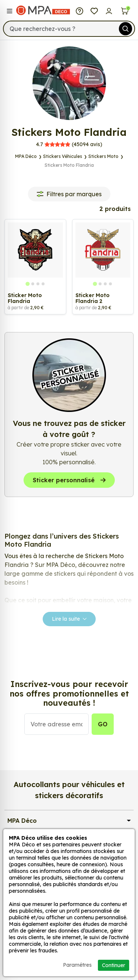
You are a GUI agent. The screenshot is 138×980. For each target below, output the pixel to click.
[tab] (27, 284)
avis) (69, 144)
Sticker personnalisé (69, 480)
